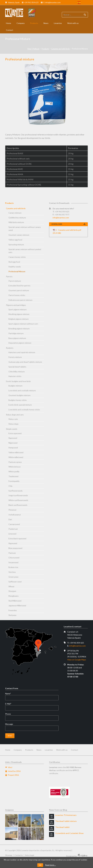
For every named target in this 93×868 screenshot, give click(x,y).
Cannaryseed (14, 524)
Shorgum (12, 591)
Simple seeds (12, 429)
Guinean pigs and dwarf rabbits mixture (25, 362)
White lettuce (14, 467)
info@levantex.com (61, 218)
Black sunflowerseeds (18, 505)
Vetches (12, 572)
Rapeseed (13, 438)
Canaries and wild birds (60, 49)
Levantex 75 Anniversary (66, 815)
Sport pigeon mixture (18, 309)
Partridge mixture (16, 333)
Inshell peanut (15, 515)
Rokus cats (13, 419)
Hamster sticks (15, 376)
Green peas (13, 577)
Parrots (9, 276)
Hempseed (13, 448)
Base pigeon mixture (17, 338)
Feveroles (13, 610)
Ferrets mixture (15, 357)
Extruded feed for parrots (19, 286)
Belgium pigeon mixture (19, 319)
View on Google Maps (77, 660)
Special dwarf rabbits (17, 367)
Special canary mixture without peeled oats (25, 251)
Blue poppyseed (15, 548)
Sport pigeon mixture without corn (23, 324)
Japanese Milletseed (17, 606)
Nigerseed (13, 443)
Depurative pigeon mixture (20, 343)
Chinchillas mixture (17, 372)
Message (9, 724)
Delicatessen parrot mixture (20, 300)
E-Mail (10, 704)
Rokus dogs (13, 424)
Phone (8, 714)
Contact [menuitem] (75, 750)
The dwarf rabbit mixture (66, 821)
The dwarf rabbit (62, 827)
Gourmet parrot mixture (19, 290)
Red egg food (14, 262)
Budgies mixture (15, 386)
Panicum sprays (15, 462)
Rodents (10, 348)
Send (10, 736)
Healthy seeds (15, 267)
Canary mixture (15, 213)
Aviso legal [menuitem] (30, 855)
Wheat (11, 586)
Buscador (85, 15)
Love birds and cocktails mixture (22, 390)
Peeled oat (13, 529)
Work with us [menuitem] (62, 750)
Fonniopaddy (14, 481)
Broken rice (13, 567)
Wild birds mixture (16, 222)
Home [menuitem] (8, 750)
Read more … (50, 865)
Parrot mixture (15, 281)
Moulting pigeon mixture (19, 314)
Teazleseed (13, 476)
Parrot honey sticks (17, 295)
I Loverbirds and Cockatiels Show (69, 833)
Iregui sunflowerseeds (18, 495)
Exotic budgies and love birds (18, 381)
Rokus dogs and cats (15, 415)
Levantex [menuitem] (49, 750)
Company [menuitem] (18, 750)
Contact (10, 30)
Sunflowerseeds (16, 491)
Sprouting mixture (16, 244)
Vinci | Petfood (33, 49)
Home (9, 23)
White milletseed (16, 457)
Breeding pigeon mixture (19, 329)
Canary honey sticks (17, 257)
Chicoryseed (14, 558)
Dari (10, 519)
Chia (10, 486)
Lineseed (12, 534)
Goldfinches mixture (17, 218)
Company (21, 23)
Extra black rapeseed (17, 539)
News (46, 23)
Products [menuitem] (29, 750)
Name (10, 694)
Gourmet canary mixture (19, 235)
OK (40, 865)
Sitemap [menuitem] (9, 855)
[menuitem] (79, 3)
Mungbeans (14, 596)
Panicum (12, 553)
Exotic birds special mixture (20, 405)
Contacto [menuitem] (19, 855)
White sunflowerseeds (18, 500)
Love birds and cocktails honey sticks (24, 410)
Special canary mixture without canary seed (25, 229)
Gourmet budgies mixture (19, 395)
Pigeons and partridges (16, 305)
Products (34, 23)
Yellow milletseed (16, 452)
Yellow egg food (15, 240)
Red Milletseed (15, 601)
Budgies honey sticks (18, 400)
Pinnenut (12, 510)
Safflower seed (15, 582)
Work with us (73, 23)
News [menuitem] (39, 750)
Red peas (12, 615)
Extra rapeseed (15, 433)
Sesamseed (13, 562)
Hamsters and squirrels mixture (22, 352)
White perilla (14, 471)
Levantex (58, 23)
